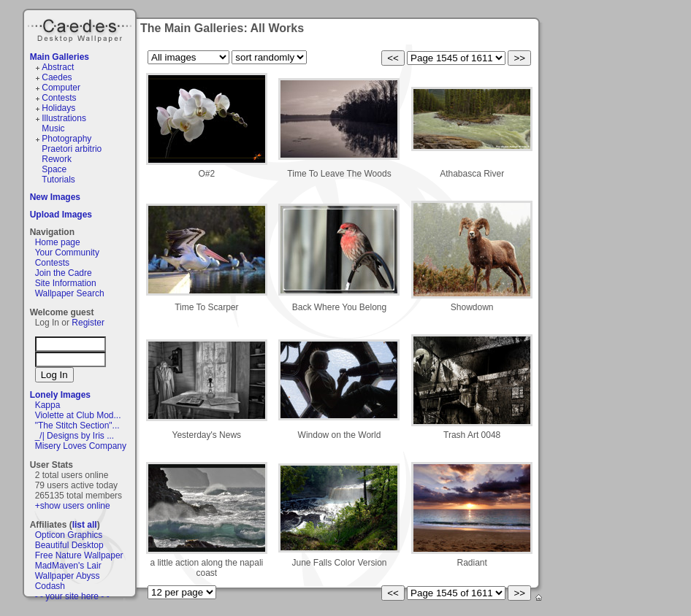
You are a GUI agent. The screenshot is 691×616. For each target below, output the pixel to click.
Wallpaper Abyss (68, 576)
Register (88, 323)
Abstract (58, 67)
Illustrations (64, 118)
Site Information (66, 283)
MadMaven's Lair (68, 566)
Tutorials (58, 180)
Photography (66, 139)
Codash (50, 586)
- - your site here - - (72, 596)
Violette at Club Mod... (78, 415)
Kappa (48, 405)
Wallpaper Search (70, 293)
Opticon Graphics (69, 535)
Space (54, 169)
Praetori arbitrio (72, 149)
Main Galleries (60, 57)
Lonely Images (60, 395)
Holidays (58, 108)
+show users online (73, 506)
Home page (58, 242)
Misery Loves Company (81, 446)
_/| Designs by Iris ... (75, 436)
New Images (55, 197)
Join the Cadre (64, 273)
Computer (61, 88)
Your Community (67, 253)
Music (53, 128)
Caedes (81, 28)
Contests (59, 98)
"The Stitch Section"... (77, 426)
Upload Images (61, 215)
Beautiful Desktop (69, 545)
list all (85, 525)
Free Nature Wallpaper (79, 555)
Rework (57, 159)
